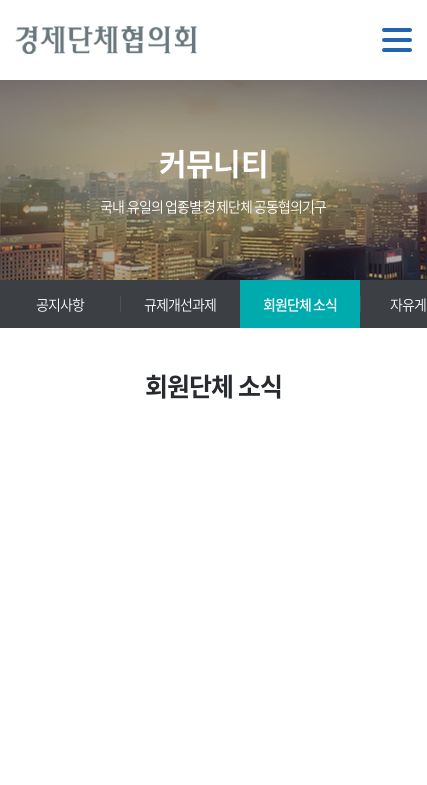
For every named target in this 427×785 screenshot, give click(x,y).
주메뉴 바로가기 (0, 0)
